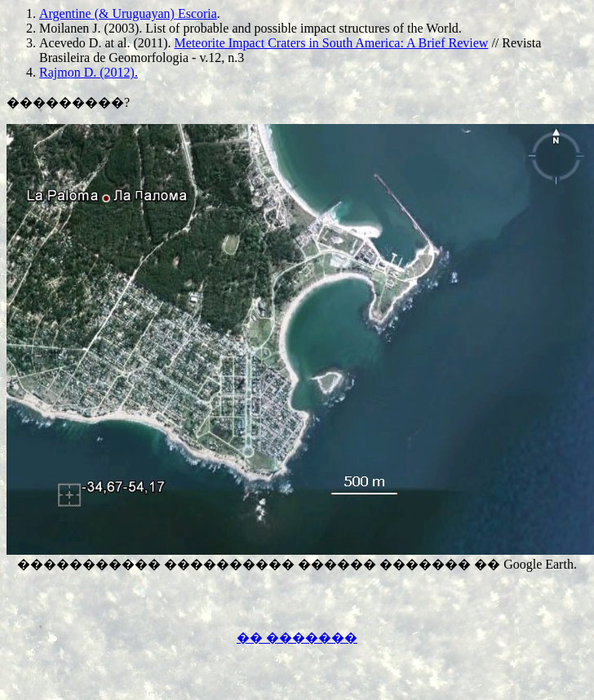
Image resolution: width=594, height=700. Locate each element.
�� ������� (297, 638)
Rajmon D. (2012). (89, 72)
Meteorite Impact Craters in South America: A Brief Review (332, 43)
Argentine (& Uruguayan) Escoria (128, 13)
